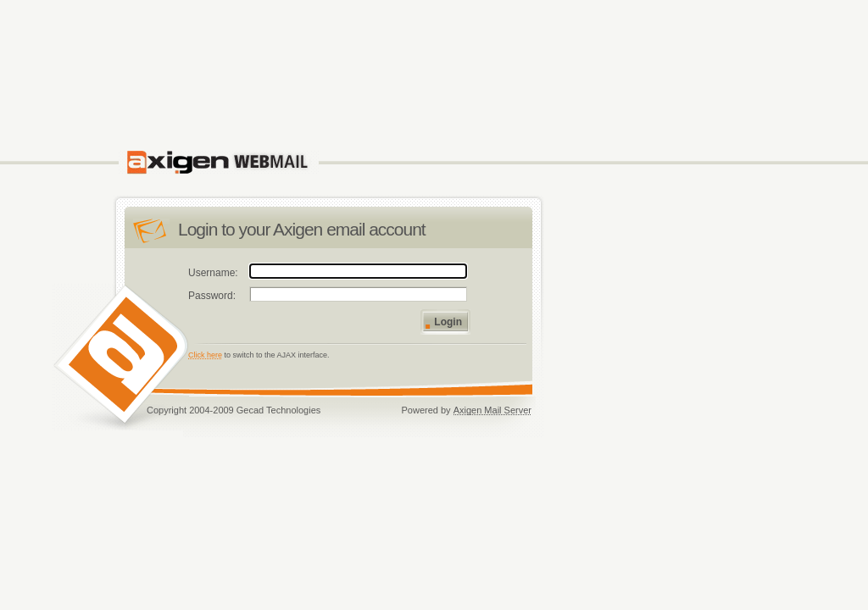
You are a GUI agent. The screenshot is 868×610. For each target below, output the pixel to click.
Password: (212, 296)
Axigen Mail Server (492, 410)
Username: (213, 273)
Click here (205, 355)
